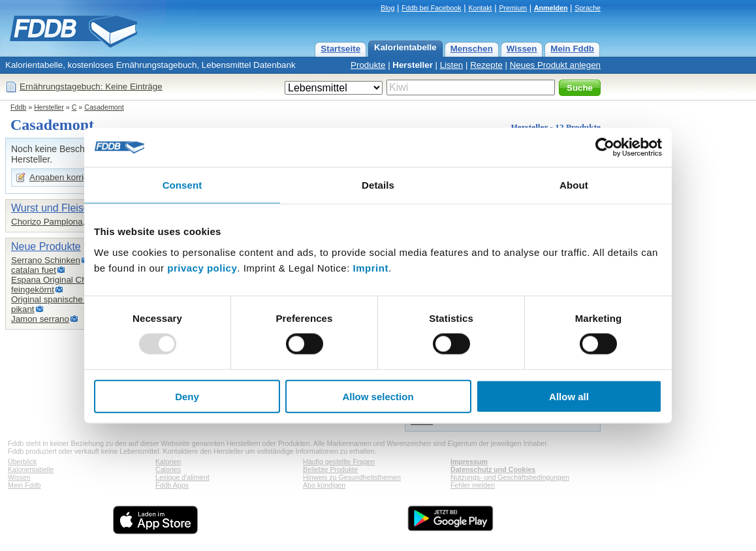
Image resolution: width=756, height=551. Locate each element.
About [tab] (574, 185)
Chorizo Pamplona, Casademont (74, 222)
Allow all (569, 396)
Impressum (469, 462)
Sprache (588, 8)
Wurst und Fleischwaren (67, 208)
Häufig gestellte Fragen (339, 462)
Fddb (18, 107)
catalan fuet (34, 270)
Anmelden (551, 8)
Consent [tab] (182, 185)
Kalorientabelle (405, 47)
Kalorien (168, 462)
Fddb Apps (172, 485)
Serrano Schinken (46, 260)
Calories (168, 469)
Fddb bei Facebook (431, 8)
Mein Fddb (572, 49)
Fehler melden (473, 485)
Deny (187, 396)
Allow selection (378, 396)
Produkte (368, 65)
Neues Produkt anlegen (555, 65)
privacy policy (202, 267)
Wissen (522, 49)
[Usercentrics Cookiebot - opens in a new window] (605, 148)
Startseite (340, 49)
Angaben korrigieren (69, 177)
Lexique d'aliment (182, 477)
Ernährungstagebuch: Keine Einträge (91, 87)
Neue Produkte (46, 246)
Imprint (371, 267)
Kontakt (480, 8)
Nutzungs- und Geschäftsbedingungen (510, 477)
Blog (387, 8)
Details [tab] (378, 185)
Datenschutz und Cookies (493, 469)
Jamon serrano (40, 319)
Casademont (104, 107)
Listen (452, 65)
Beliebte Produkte (330, 469)
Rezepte (486, 65)
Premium (513, 8)
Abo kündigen (324, 485)
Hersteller (413, 65)
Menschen (472, 49)
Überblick (22, 462)
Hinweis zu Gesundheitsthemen (352, 477)
